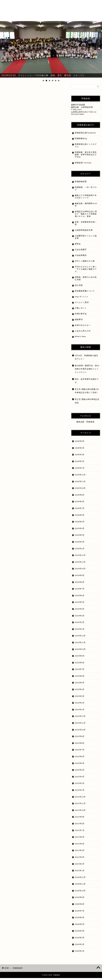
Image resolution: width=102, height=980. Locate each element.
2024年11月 (80, 564)
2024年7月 (80, 591)
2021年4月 (80, 852)
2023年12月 (80, 638)
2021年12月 (80, 799)
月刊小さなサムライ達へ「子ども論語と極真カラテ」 (85, 271)
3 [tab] (49, 81)
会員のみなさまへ (83, 327)
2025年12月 (80, 477)
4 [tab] (53, 81)
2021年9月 (80, 819)
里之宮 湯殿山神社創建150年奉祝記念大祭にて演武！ (87, 393)
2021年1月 (80, 873)
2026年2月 (80, 463)
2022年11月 (80, 725)
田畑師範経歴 (81, 184)
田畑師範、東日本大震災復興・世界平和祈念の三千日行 (85, 157)
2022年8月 (80, 745)
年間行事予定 (81, 316)
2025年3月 (80, 537)
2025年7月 (80, 510)
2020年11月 (80, 886)
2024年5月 (80, 604)
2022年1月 (80, 792)
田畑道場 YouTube (83, 165)
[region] (51, 49)
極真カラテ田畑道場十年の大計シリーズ (85, 199)
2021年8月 (80, 826)
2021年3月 (80, 859)
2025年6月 (80, 517)
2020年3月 (80, 940)
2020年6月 (80, 919)
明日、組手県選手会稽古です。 (87, 383)
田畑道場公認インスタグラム (85, 147)
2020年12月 (80, 879)
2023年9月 (80, 658)
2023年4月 (80, 691)
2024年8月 (80, 584)
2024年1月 (80, 631)
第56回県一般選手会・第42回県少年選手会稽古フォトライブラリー (87, 371)
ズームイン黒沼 (82, 304)
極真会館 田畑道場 (85, 424)
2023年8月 (80, 665)
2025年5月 (80, 524)
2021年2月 (80, 866)
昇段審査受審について (85, 293)
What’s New (80, 338)
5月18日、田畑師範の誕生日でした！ (86, 359)
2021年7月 (80, 832)
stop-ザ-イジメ (81, 299)
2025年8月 (80, 504)
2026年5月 (80, 443)
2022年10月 (80, 732)
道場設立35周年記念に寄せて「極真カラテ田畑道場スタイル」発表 (85, 216)
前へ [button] (3, 49)
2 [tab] (46, 81)
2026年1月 (80, 470)
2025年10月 (80, 490)
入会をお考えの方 (83, 333)
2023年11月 (80, 644)
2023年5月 (80, 685)
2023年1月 (80, 712)
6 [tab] (59, 81)
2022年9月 (80, 738)
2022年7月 (80, 752)
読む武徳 (79, 287)
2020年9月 (80, 899)
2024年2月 (80, 624)
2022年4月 (80, 772)
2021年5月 (80, 846)
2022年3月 (80, 779)
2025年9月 (80, 497)
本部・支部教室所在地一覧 (85, 225)
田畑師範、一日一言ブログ (85, 190)
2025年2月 (80, 544)
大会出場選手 (81, 252)
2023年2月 (80, 705)
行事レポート (81, 310)
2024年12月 (80, 557)
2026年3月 (80, 457)
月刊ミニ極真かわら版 (85, 263)
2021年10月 (80, 812)
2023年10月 (80, 651)
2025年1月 (80, 551)
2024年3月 (80, 618)
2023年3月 (80, 698)
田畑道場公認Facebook (81, 134)
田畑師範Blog (81, 140)
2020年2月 (80, 946)
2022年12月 (80, 718)
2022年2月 (80, 785)
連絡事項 (79, 321)
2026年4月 (80, 450)
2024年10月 (80, 571)
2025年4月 (80, 530)
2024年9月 (80, 577)
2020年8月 (80, 906)
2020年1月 (80, 953)
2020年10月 (80, 893)
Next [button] (99, 49)
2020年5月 (80, 926)
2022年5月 (80, 765)
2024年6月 (80, 598)
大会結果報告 (81, 257)
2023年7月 (80, 671)
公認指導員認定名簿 (84, 232)
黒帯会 (78, 246)
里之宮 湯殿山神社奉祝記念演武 (87, 403)
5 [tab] (56, 81)
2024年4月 (80, 611)
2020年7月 (80, 913)
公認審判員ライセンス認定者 (85, 239)
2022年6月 (80, 759)
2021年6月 (80, 839)
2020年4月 (80, 933)
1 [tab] (43, 81)
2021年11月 (80, 805)
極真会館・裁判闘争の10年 (85, 207)
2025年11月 (80, 484)
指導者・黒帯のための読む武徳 (85, 280)
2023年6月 (80, 678)
